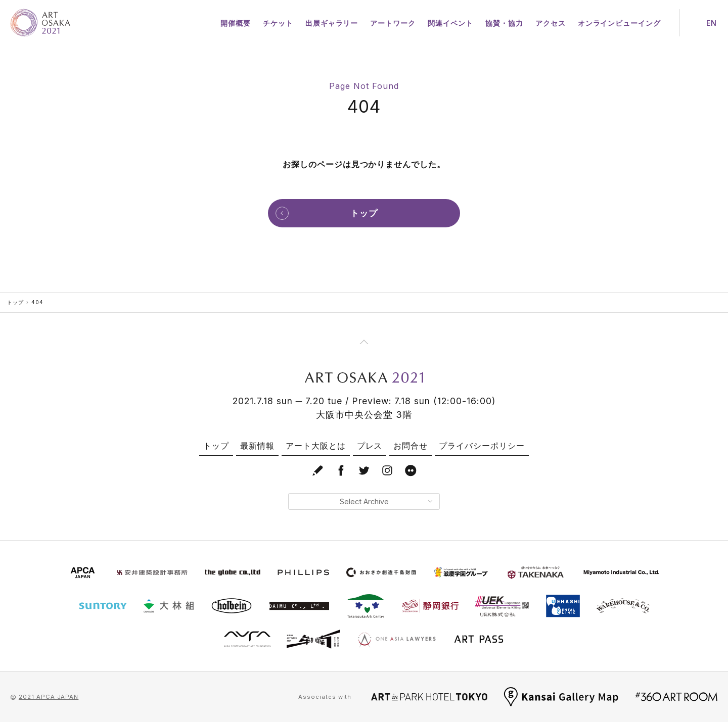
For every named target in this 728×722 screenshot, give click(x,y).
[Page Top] (364, 342)
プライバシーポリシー (482, 446)
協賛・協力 (504, 23)
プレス (370, 446)
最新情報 (257, 446)
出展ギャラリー (332, 23)
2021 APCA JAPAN (49, 697)
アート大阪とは (316, 446)
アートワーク (393, 23)
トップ (15, 302)
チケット (278, 23)
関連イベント (450, 23)
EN (712, 23)
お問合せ (411, 446)
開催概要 (236, 23)
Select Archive (386, 501)
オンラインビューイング (620, 23)
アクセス (551, 23)
